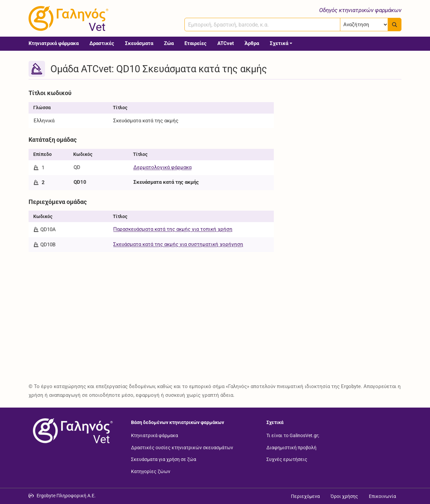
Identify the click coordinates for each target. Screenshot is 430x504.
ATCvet (226, 43)
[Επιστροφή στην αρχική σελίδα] (72, 431)
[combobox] (262, 25)
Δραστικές (102, 43)
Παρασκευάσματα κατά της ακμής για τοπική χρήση (173, 229)
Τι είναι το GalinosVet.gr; (293, 435)
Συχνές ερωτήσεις (287, 459)
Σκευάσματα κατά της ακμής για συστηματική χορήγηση (178, 244)
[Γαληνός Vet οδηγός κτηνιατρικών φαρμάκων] (67, 18)
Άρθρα (252, 43)
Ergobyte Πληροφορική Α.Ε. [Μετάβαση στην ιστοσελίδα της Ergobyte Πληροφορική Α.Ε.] (66, 496)
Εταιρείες (196, 43)
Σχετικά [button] (279, 43)
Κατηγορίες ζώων (151, 471)
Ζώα (169, 43)
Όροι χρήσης (344, 496)
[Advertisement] (343, 134)
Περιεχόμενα (305, 496)
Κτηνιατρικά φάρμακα (54, 43)
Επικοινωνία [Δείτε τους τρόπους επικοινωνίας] (382, 496)
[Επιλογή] (364, 25)
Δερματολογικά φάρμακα (162, 167)
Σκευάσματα (139, 43)
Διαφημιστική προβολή (291, 447)
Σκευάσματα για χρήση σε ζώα (164, 459)
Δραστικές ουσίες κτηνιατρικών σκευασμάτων (182, 447)
